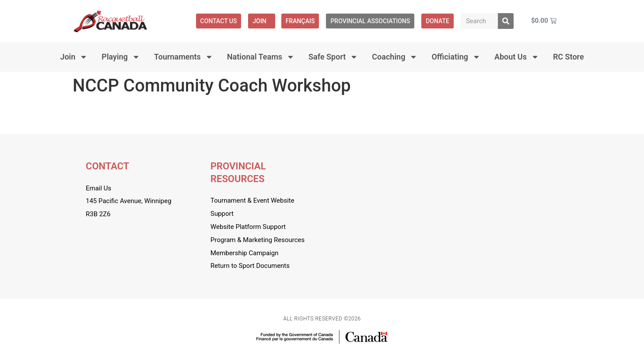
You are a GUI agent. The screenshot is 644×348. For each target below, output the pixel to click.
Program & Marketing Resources (257, 240)
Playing (121, 57)
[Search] (506, 21)
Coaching (395, 57)
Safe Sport (333, 57)
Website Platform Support (248, 227)
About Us (517, 57)
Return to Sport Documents (250, 266)
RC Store (569, 57)
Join (261, 21)
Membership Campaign (244, 253)
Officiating (456, 57)
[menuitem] (300, 21)
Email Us (98, 188)
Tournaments (184, 57)
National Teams (261, 57)
